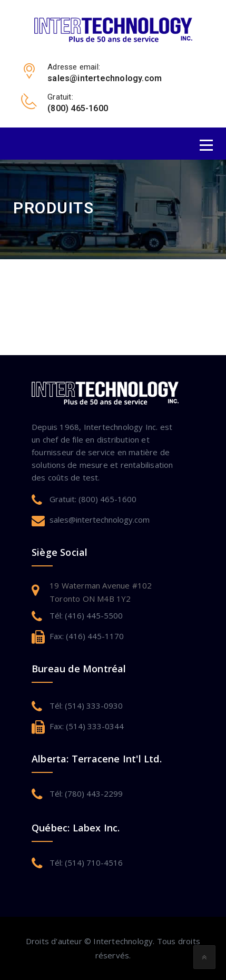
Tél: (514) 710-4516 (86, 863)
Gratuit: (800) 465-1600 (93, 499)
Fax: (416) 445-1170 (87, 636)
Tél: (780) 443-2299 (86, 793)
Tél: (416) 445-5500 (86, 615)
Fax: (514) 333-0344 (87, 726)
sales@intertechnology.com (100, 520)
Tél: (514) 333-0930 (86, 705)
